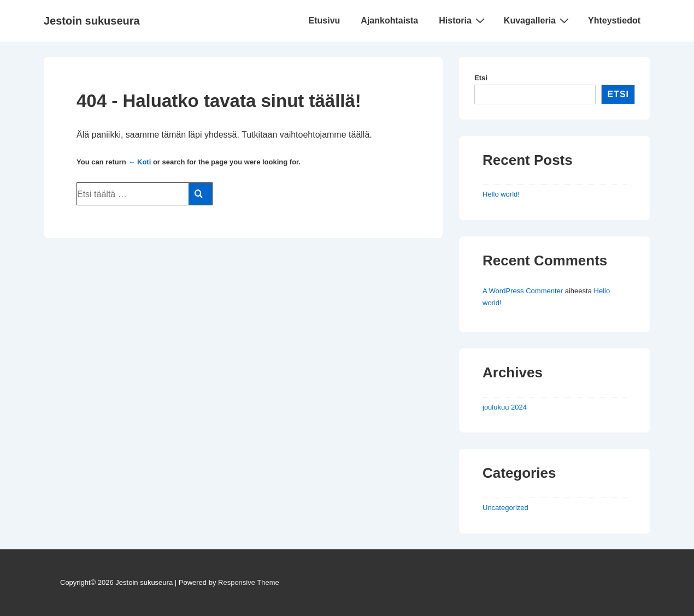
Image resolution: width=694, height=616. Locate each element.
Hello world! (501, 194)
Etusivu (325, 20)
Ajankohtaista (389, 20)
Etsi (481, 78)
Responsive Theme (249, 582)
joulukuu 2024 (505, 407)
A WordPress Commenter (523, 291)
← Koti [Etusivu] (139, 162)
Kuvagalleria (538, 20)
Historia (463, 20)
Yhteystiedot (614, 20)
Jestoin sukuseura (92, 21)
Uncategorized (505, 508)
